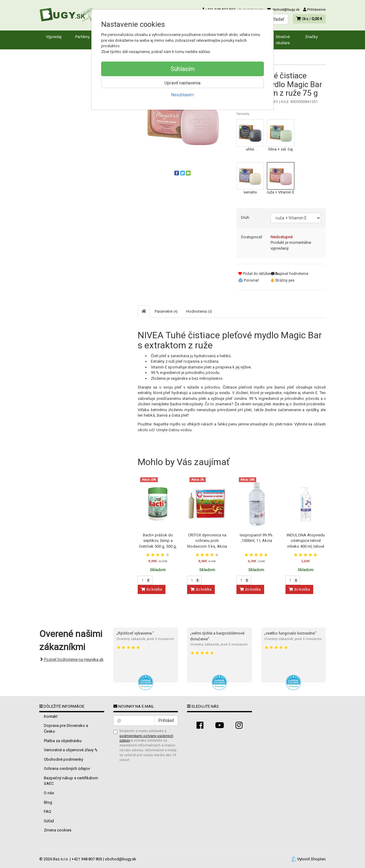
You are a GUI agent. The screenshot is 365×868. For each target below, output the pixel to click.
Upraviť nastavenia (182, 83)
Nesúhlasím (182, 95)
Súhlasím (183, 69)
